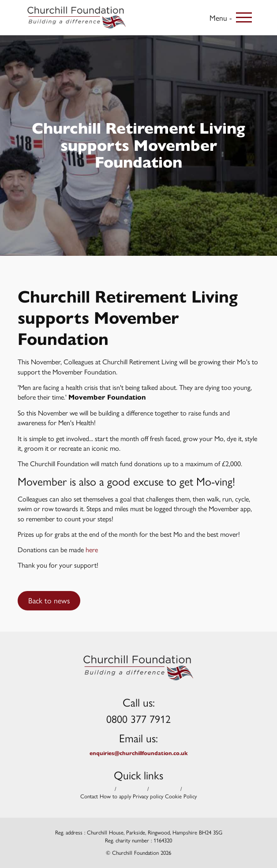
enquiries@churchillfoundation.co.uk (139, 753)
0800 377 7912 (138, 718)
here (92, 549)
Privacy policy (148, 796)
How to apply (115, 796)
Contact (89, 796)
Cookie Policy (181, 796)
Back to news (49, 600)
